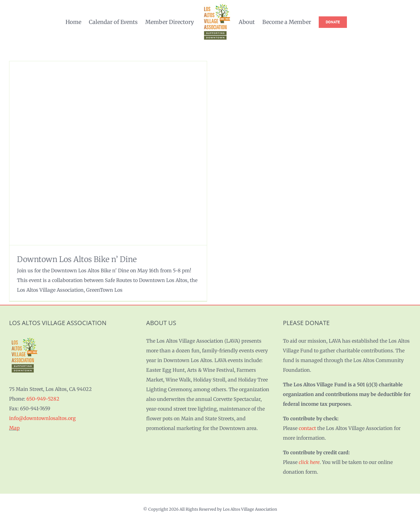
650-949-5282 (43, 399)
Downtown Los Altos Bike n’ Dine (77, 259)
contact (307, 428)
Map (14, 428)
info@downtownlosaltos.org (42, 418)
